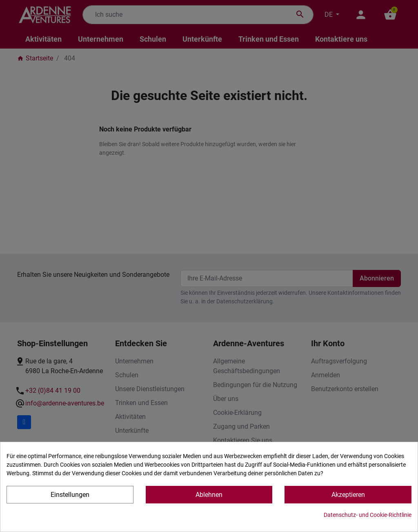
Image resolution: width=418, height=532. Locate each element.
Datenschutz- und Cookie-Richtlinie (368, 515)
